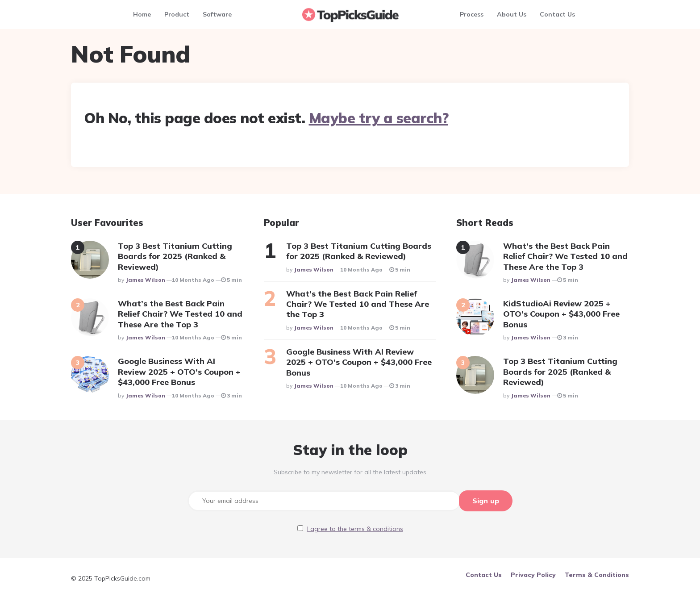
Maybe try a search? (379, 118)
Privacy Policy (533, 574)
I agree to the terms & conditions (355, 528)
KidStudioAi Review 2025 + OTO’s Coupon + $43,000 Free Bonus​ (561, 314)
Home (142, 14)
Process (472, 14)
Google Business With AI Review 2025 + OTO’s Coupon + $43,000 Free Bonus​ (179, 372)
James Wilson (145, 280)
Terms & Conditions (597, 574)
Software (217, 14)
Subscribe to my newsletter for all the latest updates (350, 472)
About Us (512, 14)
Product (177, 14)
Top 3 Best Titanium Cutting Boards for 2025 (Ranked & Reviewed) (175, 256)
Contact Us (557, 14)
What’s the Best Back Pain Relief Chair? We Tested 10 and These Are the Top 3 (180, 314)
